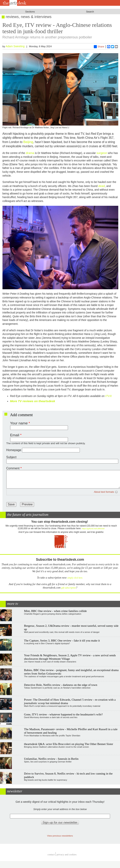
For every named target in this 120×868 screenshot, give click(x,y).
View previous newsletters (60, 836)
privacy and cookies (67, 854)
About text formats (104, 492)
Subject (11, 457)
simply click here (75, 578)
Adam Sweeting (15, 46)
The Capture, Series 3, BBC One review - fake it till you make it (62, 640)
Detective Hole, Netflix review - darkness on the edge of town (61, 685)
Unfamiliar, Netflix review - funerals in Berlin (51, 759)
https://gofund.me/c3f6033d (93, 529)
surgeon (102, 153)
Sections (30, 12)
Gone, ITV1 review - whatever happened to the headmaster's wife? (63, 714)
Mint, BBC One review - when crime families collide (55, 611)
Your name (19, 423)
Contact (51, 854)
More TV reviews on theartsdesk (33, 401)
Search (90, 12)
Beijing (28, 142)
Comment (13, 468)
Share (99, 47)
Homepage (14, 450)
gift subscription (69, 588)
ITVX (109, 396)
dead (101, 186)
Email (15, 435)
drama (30, 153)
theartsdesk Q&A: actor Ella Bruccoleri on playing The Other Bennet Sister (69, 744)
